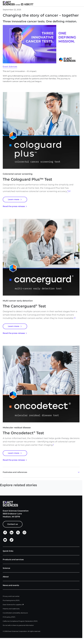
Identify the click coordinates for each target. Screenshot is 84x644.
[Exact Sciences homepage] (18, 3)
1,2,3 (69, 191)
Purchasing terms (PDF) (11, 600)
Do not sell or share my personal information (18, 625)
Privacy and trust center (11, 596)
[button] (81, 3)
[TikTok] (12, 541)
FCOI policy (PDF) (9, 617)
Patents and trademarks (11, 609)
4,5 (75, 318)
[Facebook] (5, 534)
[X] (18, 534)
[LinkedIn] (12, 534)
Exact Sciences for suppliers (12, 605)
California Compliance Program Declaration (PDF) (20, 621)
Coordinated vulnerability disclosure (15, 613)
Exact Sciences (10, 67)
